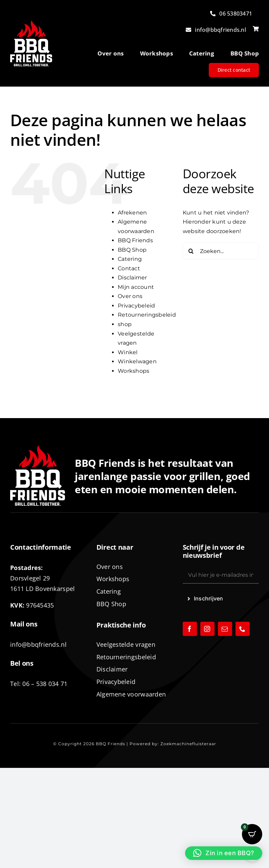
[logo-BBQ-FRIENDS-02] (31, 23)
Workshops (133, 371)
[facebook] (190, 629)
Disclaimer (132, 278)
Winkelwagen (137, 361)
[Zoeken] (191, 251)
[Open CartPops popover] (252, 834)
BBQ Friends (135, 240)
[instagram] (207, 629)
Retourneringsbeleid (147, 315)
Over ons (130, 296)
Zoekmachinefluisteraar (188, 744)
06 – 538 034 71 (45, 684)
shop (125, 324)
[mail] (225, 629)
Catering (130, 259)
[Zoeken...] (221, 251)
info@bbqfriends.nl (38, 644)
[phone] (243, 629)
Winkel (128, 352)
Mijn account (136, 287)
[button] (224, 853)
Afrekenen (132, 213)
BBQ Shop (132, 250)
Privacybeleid (136, 306)
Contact (129, 268)
